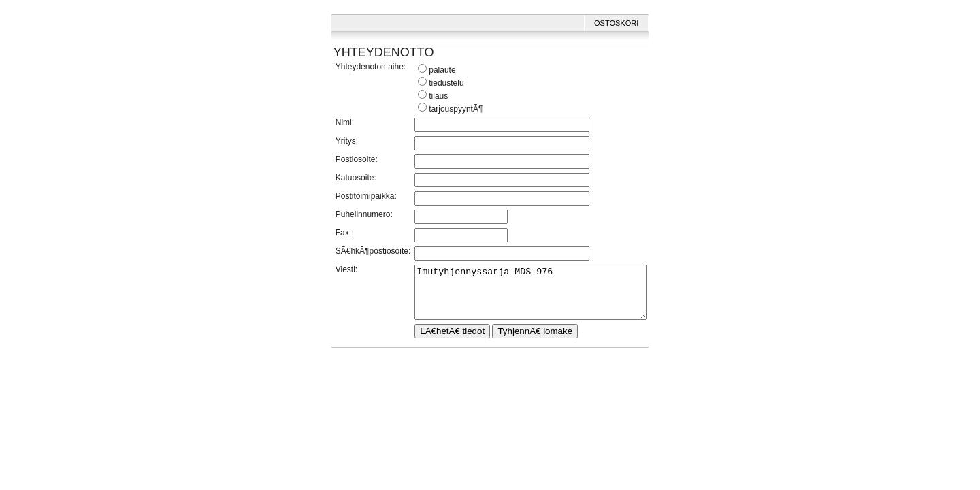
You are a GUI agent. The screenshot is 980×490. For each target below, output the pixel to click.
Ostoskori (630, 23)
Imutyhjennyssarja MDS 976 (530, 297)
